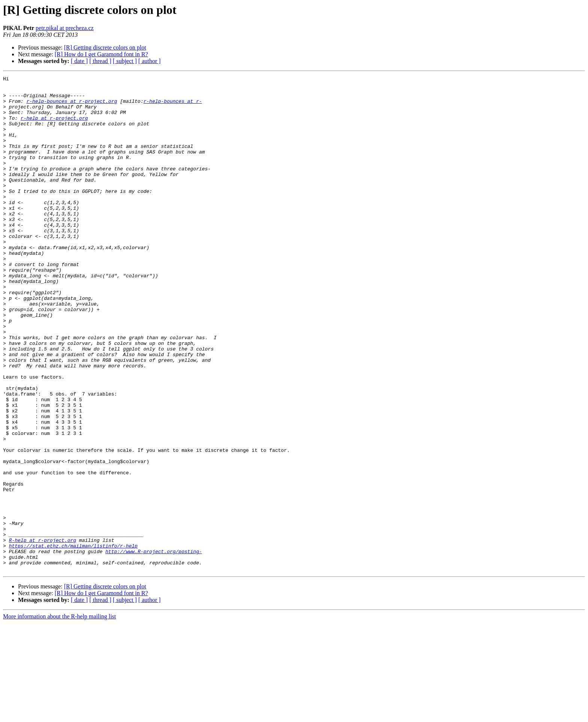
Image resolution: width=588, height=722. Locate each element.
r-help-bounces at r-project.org (72, 107)
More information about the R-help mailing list (59, 715)
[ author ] (150, 61)
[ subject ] (125, 61)
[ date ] (79, 61)
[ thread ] (100, 61)
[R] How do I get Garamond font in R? (101, 54)
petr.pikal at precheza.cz (65, 28)
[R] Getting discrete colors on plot (105, 47)
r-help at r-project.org (54, 127)
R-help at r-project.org (43, 633)
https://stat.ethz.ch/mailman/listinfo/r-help (73, 640)
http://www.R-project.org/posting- (154, 647)
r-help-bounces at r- (172, 107)
